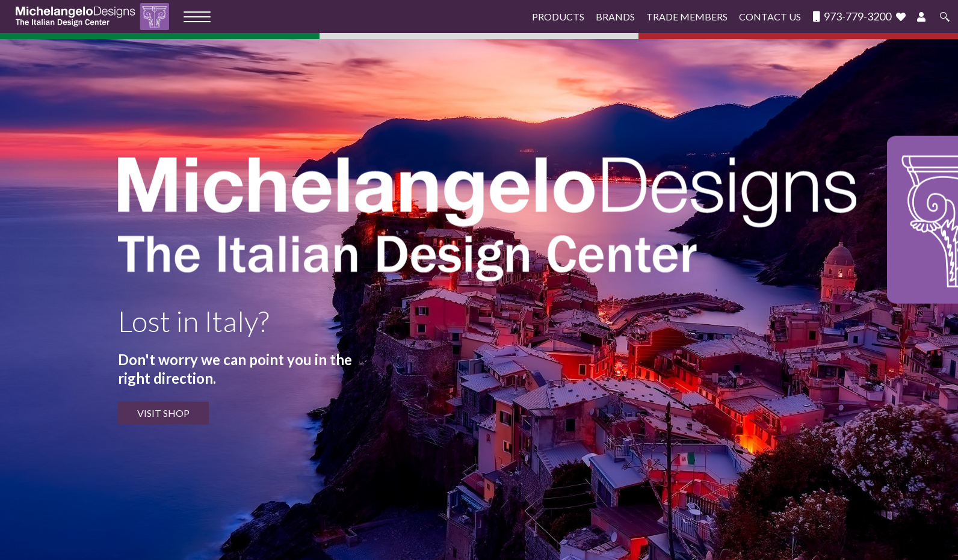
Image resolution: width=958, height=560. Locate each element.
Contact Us (770, 17)
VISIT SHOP (163, 413)
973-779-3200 (852, 17)
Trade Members (687, 17)
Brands (615, 17)
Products (558, 17)
